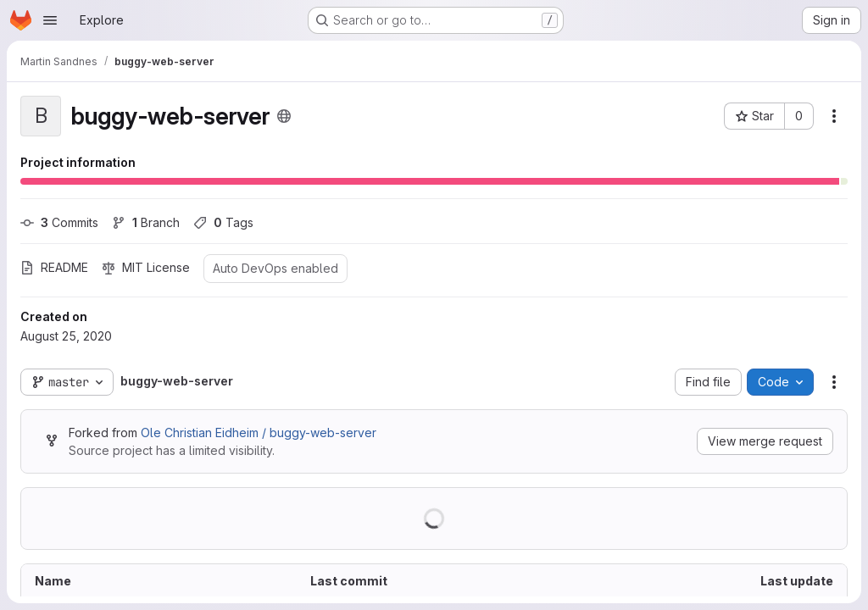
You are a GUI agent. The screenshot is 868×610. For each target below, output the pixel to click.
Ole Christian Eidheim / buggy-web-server (259, 433)
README (54, 267)
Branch (146, 222)
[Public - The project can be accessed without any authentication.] (284, 116)
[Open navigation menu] (50, 20)
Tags (223, 222)
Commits (59, 222)
